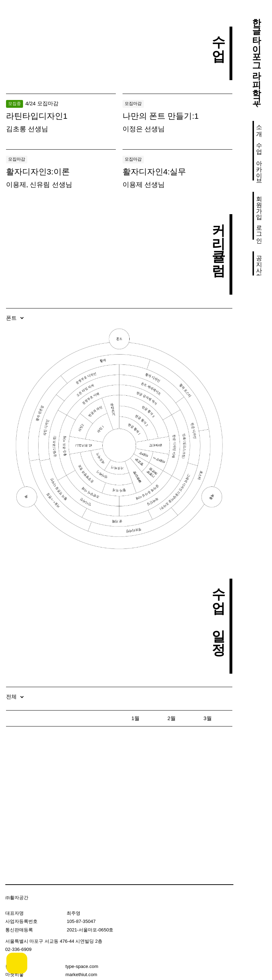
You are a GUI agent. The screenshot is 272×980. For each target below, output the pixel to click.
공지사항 (259, 263)
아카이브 (259, 168)
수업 (259, 145)
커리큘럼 (219, 241)
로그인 (259, 231)
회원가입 (259, 204)
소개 (259, 127)
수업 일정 (219, 613)
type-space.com (82, 966)
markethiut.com (81, 975)
